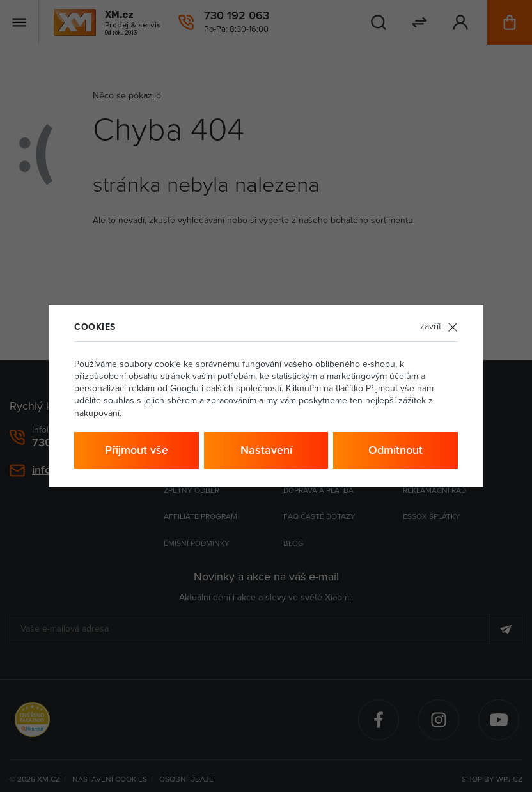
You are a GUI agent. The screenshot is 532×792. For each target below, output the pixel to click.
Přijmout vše (137, 450)
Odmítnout (395, 450)
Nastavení (266, 450)
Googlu (184, 388)
